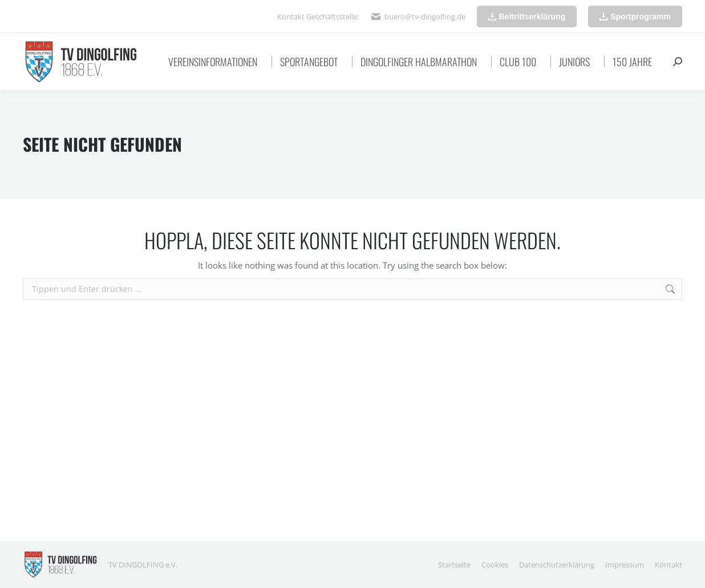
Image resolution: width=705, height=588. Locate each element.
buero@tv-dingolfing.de (425, 17)
